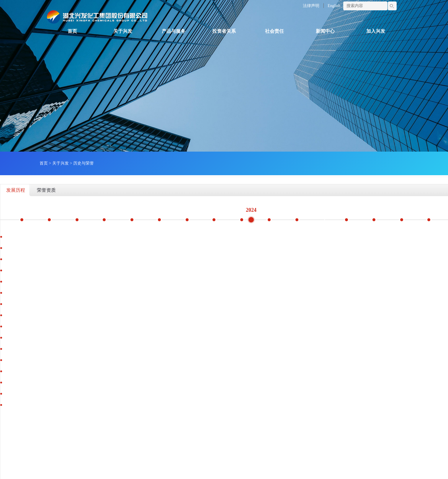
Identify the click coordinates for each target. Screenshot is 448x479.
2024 (251, 210)
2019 (112, 210)
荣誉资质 (46, 190)
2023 (223, 210)
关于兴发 (123, 31)
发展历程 (16, 190)
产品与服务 (174, 31)
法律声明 (311, 6)
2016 (29, 210)
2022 (196, 210)
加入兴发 (376, 31)
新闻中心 (325, 31)
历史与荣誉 (84, 163)
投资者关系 (224, 31)
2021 (168, 210)
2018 (85, 210)
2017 (57, 210)
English (334, 6)
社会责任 (274, 31)
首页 (72, 31)
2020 (140, 210)
